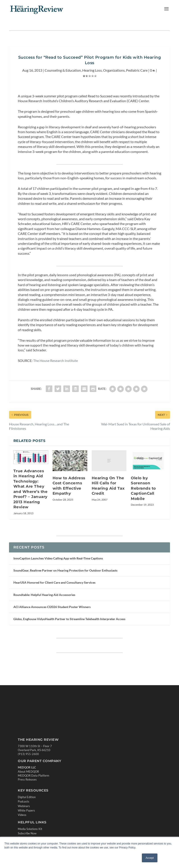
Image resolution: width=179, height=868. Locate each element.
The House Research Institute (56, 360)
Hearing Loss (92, 70)
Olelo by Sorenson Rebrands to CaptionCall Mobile (143, 488)
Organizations (114, 70)
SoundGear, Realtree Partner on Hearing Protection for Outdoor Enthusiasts (65, 570)
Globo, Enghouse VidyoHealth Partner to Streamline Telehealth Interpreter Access (69, 619)
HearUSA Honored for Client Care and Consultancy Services (54, 582)
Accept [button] (150, 858)
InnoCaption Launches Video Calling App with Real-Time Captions (58, 558)
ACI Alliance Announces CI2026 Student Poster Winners (52, 607)
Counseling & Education (63, 70)
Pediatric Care (137, 70)
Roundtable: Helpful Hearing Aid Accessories (44, 595)
